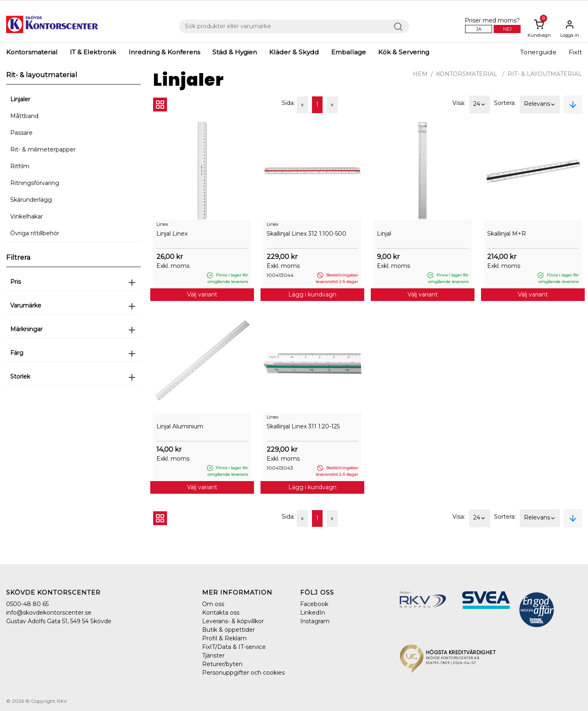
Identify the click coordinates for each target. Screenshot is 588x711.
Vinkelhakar (27, 216)
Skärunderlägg (31, 200)
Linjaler (20, 99)
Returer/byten (222, 664)
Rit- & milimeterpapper (43, 149)
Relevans (540, 105)
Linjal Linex (172, 234)
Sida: (288, 103)
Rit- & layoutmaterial (545, 74)
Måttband (24, 116)
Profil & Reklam (224, 638)
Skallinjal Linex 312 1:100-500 (306, 234)
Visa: (459, 103)
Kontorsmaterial (32, 52)
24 (480, 105)
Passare (21, 133)
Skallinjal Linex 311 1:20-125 (303, 426)
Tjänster (213, 655)
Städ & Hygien (235, 52)
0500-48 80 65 (27, 604)
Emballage (349, 52)
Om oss (213, 604)
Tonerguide (538, 52)
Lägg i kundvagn (312, 294)
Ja (479, 29)
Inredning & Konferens (164, 52)
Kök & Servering (404, 52)
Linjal (384, 234)
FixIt (575, 52)
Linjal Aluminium (180, 426)
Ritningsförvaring (35, 183)
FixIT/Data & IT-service (234, 647)
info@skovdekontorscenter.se (49, 613)
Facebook (314, 604)
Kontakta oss (221, 613)
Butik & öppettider (228, 630)
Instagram (315, 621)
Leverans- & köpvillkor (233, 621)
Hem (420, 74)
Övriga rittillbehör (35, 233)
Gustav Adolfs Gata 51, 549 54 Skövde (59, 621)
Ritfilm (20, 166)
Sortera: (505, 103)
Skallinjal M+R (507, 234)
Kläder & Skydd (294, 52)
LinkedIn (313, 613)
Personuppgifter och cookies (243, 673)
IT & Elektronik (93, 52)
